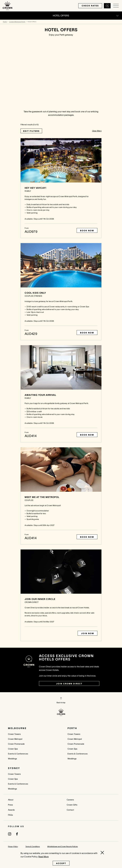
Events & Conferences (18, 754)
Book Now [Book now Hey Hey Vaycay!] (87, 231)
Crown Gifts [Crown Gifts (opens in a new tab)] (72, 805)
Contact (70, 810)
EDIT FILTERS (31, 131)
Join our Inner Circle (40, 599)
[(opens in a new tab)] (10, 834)
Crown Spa (13, 749)
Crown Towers (14, 734)
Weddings (12, 759)
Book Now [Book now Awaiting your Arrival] (87, 435)
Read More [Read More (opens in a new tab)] (43, 857)
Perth (5, 22)
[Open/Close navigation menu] (116, 6)
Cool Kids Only (35, 293)
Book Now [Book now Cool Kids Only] (87, 333)
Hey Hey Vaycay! (35, 188)
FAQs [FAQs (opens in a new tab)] (10, 815)
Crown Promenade (16, 744)
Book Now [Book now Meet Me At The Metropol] (87, 537)
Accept (61, 863)
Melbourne (17, 728)
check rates (89, 6)
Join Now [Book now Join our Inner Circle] (88, 633)
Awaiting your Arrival (40, 395)
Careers (70, 800)
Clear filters (97, 131)
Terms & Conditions (33, 846)
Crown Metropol (15, 739)
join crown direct (69, 684)
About (11, 800)
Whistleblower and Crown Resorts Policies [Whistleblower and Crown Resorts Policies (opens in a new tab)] (63, 846)
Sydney (14, 768)
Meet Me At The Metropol (42, 497)
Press (10, 805)
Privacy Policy (13, 846)
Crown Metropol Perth (17, 22)
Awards (11, 810)
